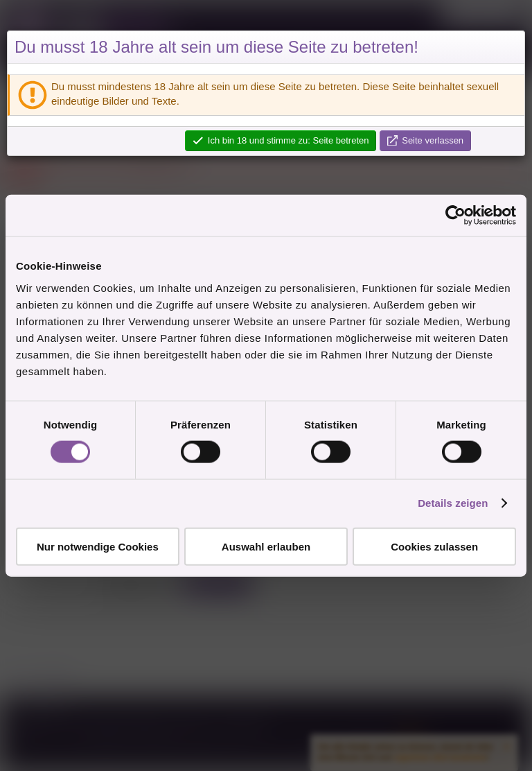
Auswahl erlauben (266, 546)
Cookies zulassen (434, 546)
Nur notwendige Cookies (98, 546)
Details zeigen (453, 503)
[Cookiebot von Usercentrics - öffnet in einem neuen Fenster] (455, 216)
